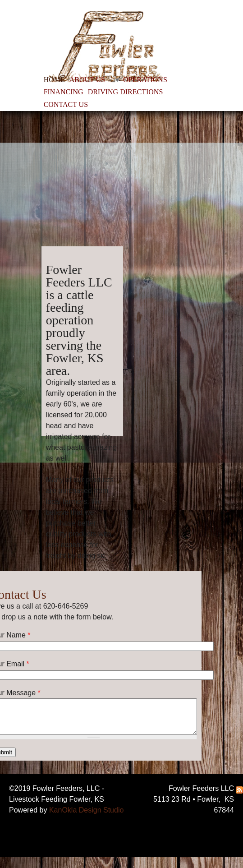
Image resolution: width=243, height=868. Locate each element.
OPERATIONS (145, 80)
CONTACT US (66, 104)
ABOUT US (87, 80)
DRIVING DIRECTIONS (126, 92)
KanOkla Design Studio (86, 810)
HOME (54, 80)
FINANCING (64, 92)
